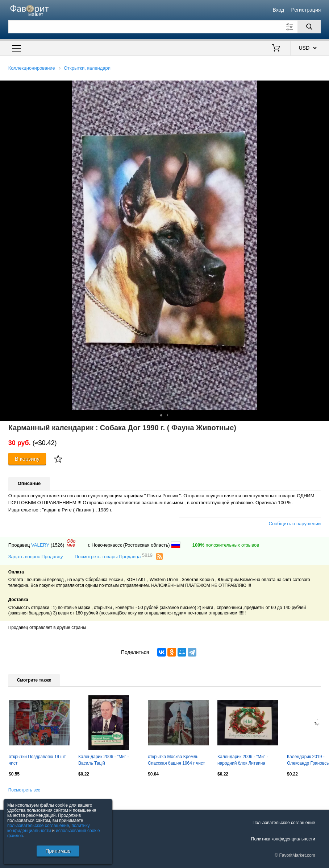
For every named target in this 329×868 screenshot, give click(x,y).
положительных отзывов (226, 545)
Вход (279, 10)
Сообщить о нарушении (295, 524)
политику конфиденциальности (49, 828)
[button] (322, 87)
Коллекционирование (32, 68)
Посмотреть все (24, 790)
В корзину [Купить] (27, 459)
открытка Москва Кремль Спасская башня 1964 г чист (176, 760)
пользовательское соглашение (38, 826)
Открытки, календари (87, 68)
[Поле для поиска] (165, 27)
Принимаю (58, 851)
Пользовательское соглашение (284, 823)
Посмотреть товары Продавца (114, 556)
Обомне (71, 543)
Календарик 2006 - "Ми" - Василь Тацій (104, 760)
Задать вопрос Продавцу (36, 557)
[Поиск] (309, 27)
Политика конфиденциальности (283, 839)
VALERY (40, 545)
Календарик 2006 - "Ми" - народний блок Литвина (243, 760)
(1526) (58, 545)
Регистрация (306, 10)
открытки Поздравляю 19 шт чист (37, 760)
